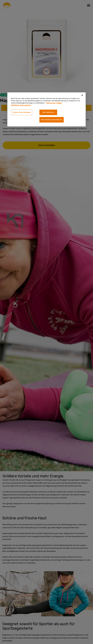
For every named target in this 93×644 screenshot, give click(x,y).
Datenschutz (25, 105)
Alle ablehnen (48, 112)
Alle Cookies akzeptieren (52, 120)
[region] (47, 109)
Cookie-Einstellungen (22, 112)
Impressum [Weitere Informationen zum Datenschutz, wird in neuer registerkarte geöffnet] (51, 103)
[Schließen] (82, 95)
